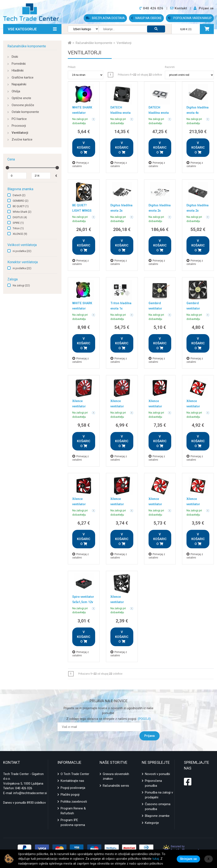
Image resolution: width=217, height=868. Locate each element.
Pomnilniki (19, 64)
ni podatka (22, 251)
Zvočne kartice (22, 139)
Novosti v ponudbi (157, 765)
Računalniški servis (116, 777)
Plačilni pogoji (70, 786)
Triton (18, 228)
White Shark (22, 212)
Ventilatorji (20, 133)
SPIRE (18, 223)
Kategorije (152, 814)
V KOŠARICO (84, 148)
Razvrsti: (170, 67)
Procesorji (19, 126)
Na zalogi (21, 285)
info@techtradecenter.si (30, 784)
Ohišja (16, 91)
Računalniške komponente (27, 46)
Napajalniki (19, 84)
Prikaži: (72, 67)
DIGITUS (20, 217)
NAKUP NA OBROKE (146, 18)
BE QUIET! (21, 206)
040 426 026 (24, 779)
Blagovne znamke (157, 807)
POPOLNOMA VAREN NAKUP (190, 18)
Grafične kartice (23, 77)
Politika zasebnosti (74, 792)
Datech (19, 195)
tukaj (156, 859)
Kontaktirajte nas (72, 772)
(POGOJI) (144, 719)
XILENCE (20, 234)
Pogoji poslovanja (73, 779)
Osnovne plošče (23, 105)
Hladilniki (18, 70)
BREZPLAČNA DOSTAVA (105, 18)
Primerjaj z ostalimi (81, 164)
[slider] (7, 168)
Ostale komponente (25, 112)
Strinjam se (188, 859)
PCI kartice (19, 119)
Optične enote (21, 98)
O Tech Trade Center (75, 765)
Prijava (152, 727)
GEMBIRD (21, 201)
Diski (15, 57)
